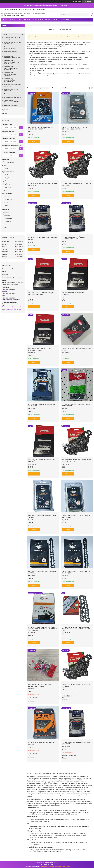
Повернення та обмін (51, 20)
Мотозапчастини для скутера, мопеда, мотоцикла (13, 52)
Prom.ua (56, 863)
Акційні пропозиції (65, 20)
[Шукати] (86, 15)
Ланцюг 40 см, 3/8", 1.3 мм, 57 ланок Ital (76, 183)
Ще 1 (6, 190)
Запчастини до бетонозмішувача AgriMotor (13, 57)
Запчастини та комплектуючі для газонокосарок (10, 80)
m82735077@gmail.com (14, 309)
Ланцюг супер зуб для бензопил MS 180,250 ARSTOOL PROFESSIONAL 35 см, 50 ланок (76, 629)
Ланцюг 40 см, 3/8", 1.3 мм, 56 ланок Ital (43, 183)
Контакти (27, 20)
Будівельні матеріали (11, 105)
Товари (11, 20)
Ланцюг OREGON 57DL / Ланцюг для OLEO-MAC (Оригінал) (41, 294)
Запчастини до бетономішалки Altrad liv (12, 101)
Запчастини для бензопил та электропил (12, 38)
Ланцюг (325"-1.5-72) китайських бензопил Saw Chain (40, 685)
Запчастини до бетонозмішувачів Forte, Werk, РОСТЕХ (12, 62)
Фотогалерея (7, 31)
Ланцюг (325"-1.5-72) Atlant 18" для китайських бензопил (41, 128)
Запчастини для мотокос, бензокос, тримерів (12, 48)
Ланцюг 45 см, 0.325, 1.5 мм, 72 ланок (42, 742)
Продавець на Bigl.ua (47, 864)
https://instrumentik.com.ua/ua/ (12, 307)
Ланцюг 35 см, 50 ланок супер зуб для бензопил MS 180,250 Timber (76, 128)
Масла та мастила (10, 94)
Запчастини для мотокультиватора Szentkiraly (10, 74)
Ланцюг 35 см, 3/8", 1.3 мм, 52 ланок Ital (76, 684)
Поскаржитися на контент (48, 866)
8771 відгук (78, 1)
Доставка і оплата (37, 20)
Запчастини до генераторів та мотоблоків (13, 43)
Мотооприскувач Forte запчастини (11, 90)
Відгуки (5, 113)
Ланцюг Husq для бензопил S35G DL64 (42, 237)
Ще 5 (6, 227)
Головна (4, 20)
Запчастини (65, 5)
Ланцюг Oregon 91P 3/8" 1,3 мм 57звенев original (40, 349)
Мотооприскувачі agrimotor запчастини (13, 85)
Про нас (20, 20)
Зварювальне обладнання (12, 97)
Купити (34, 141)
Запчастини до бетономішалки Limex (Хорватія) (11, 68)
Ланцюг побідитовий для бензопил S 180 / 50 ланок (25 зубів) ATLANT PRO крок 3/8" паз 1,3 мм (43, 629)
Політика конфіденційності (63, 866)
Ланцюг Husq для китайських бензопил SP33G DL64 (73, 238)
